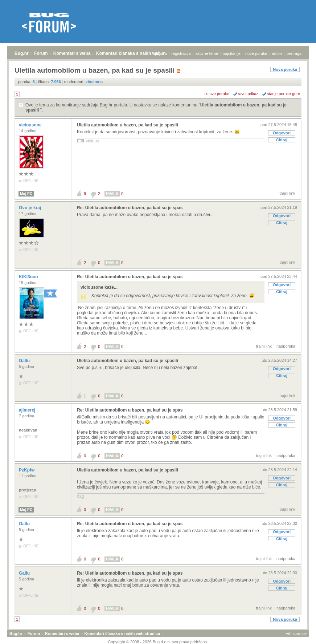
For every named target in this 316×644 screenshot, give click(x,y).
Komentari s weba (72, 53)
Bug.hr (22, 53)
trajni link (288, 193)
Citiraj (282, 140)
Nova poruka (285, 69)
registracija (181, 53)
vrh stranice (296, 633)
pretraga (294, 53)
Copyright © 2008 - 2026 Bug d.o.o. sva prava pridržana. (158, 642)
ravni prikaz (248, 94)
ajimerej (28, 410)
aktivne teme (207, 53)
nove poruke (256, 53)
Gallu (25, 361)
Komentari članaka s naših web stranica (137, 53)
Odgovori (282, 133)
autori (277, 53)
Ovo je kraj (31, 208)
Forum (41, 53)
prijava (161, 53)
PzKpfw (27, 470)
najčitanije (232, 53)
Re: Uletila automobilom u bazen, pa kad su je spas (130, 208)
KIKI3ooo (29, 277)
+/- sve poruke (217, 94)
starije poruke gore (284, 94)
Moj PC (26, 194)
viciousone (31, 125)
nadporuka (286, 346)
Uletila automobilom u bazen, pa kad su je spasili (128, 125)
